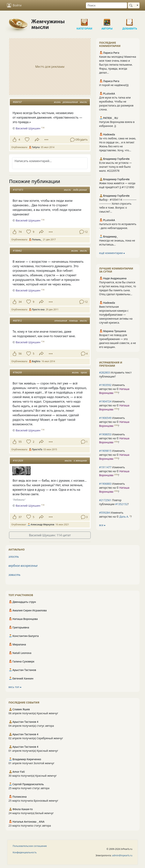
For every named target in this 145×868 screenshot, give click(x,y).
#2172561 (105, 500)
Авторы (107, 21)
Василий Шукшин (28, 128)
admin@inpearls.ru (122, 855)
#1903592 (105, 385)
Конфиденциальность (25, 852)
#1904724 (105, 401)
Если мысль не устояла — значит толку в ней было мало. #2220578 (115, 167)
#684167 (17, 102)
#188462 (17, 251)
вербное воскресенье (23, 566)
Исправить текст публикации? (115, 374)
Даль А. (124, 517)
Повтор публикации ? (114, 502)
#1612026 (18, 461)
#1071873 (18, 190)
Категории (84, 21)
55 (20, 442)
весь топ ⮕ (15, 687)
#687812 (17, 321)
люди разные (80, 190)
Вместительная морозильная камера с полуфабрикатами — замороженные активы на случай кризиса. (116, 315)
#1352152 (121, 504)
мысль (83, 251)
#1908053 (105, 434)
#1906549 (105, 418)
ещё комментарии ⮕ (112, 253)
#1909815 (105, 451)
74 (20, 232)
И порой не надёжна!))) (114, 85)
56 (20, 354)
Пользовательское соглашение (30, 846)
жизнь (57, 102)
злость (14, 557)
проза (84, 372)
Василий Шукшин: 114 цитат (50, 535)
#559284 (105, 513)
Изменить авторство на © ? (114, 389)
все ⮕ (102, 525)
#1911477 (105, 467)
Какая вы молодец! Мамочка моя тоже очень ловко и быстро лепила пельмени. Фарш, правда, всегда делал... (118, 65)
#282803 (105, 372)
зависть (14, 575)
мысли (83, 102)
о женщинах (80, 461)
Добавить (130, 21)
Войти (14, 5)
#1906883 (105, 484)
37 (20, 517)
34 (20, 302)
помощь (73, 321)
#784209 (17, 372)
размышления (70, 102)
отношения (61, 321)
